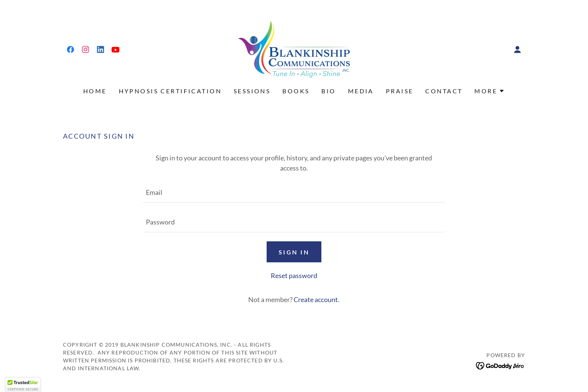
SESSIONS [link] (252, 91)
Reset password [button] (294, 275)
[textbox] (294, 192)
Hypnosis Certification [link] (170, 91)
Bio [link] (328, 91)
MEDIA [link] (361, 91)
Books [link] (296, 91)
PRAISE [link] (400, 91)
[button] (517, 49)
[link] (70, 49)
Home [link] (95, 91)
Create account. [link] (316, 299)
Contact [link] (444, 91)
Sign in (294, 252)
